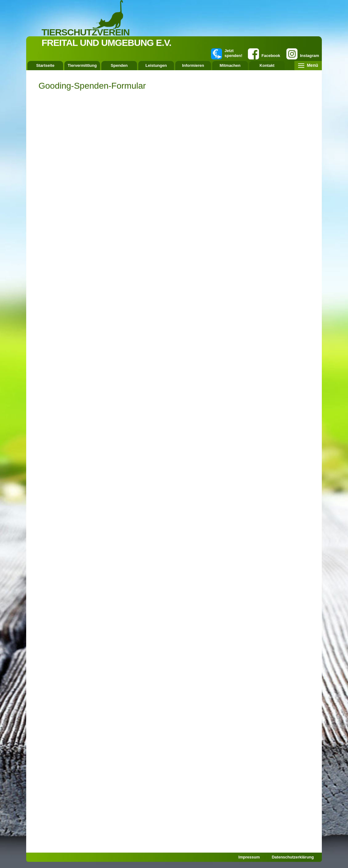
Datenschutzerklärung (293, 857)
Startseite (45, 65)
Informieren (193, 65)
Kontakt (267, 65)
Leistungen (156, 65)
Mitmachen (230, 65)
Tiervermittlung (82, 65)
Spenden (119, 65)
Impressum (249, 857)
